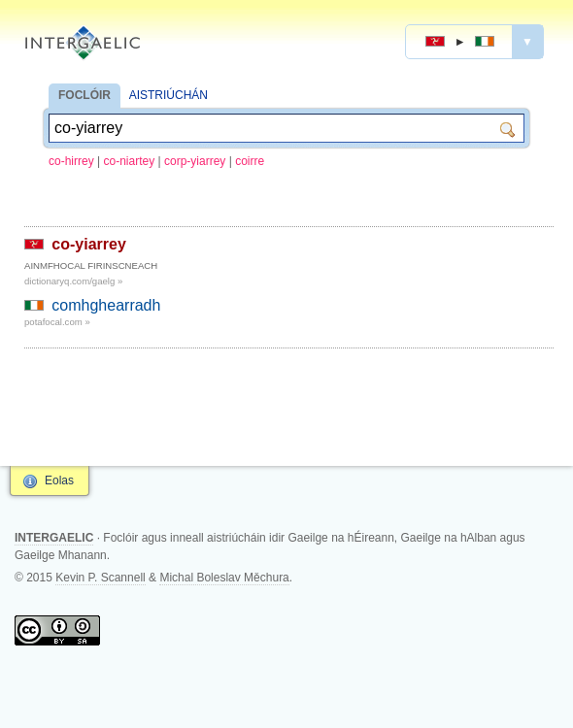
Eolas (59, 480)
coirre (250, 161)
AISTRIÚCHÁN (169, 95)
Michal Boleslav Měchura (224, 578)
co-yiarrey (89, 244)
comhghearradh (106, 305)
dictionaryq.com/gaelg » (73, 281)
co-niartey (130, 161)
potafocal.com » (57, 322)
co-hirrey (71, 161)
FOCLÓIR (84, 95)
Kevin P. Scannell (101, 578)
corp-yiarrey (195, 161)
